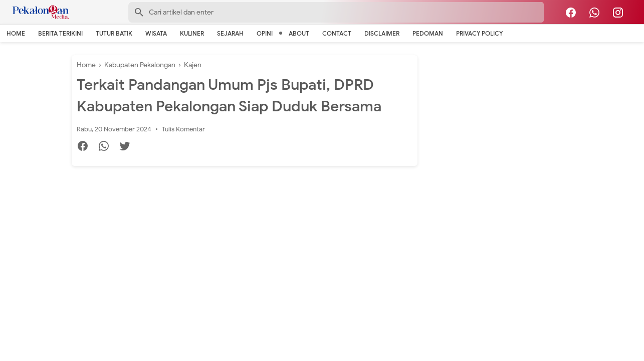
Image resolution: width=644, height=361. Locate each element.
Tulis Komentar (183, 130)
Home (16, 33)
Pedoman (428, 33)
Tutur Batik (114, 33)
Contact (337, 33)
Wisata (156, 33)
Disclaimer (382, 33)
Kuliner (192, 33)
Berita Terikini (60, 33)
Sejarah (230, 33)
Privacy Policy (479, 33)
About (299, 33)
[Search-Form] (336, 12)
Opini (265, 33)
